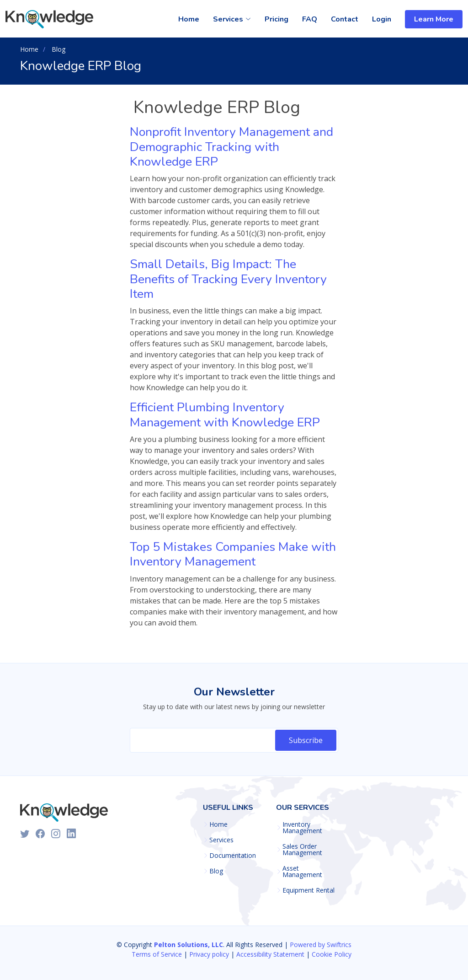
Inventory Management (302, 828)
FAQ (310, 19)
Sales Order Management (302, 850)
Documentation (233, 856)
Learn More (434, 19)
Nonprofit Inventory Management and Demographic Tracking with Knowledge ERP (231, 147)
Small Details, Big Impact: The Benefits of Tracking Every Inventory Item (228, 279)
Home (189, 19)
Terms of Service (157, 954)
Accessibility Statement (270, 954)
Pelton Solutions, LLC (189, 945)
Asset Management (302, 872)
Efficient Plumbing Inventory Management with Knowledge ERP (225, 415)
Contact (345, 19)
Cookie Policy (332, 954)
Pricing (277, 19)
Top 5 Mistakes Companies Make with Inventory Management (233, 554)
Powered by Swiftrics (321, 945)
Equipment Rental (308, 890)
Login (382, 19)
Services (221, 840)
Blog (216, 871)
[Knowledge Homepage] (51, 19)
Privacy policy (209, 954)
